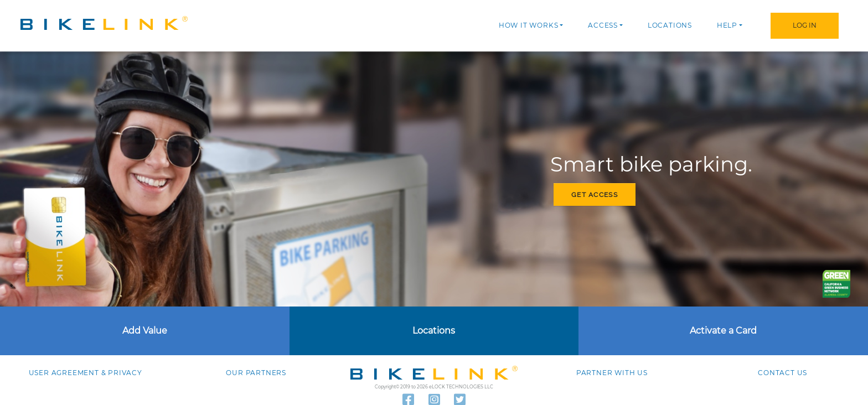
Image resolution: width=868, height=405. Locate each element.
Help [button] (727, 25)
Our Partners (256, 373)
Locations (670, 25)
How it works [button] (529, 25)
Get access (595, 195)
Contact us (782, 373)
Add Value (145, 331)
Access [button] (603, 25)
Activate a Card (723, 331)
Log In (805, 25)
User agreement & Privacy (86, 373)
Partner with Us (612, 373)
